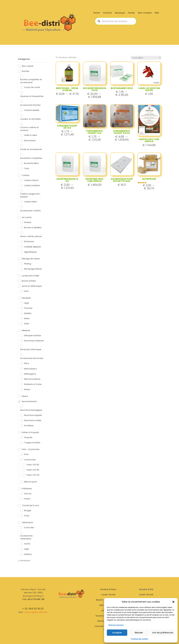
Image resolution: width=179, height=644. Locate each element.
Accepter (117, 633)
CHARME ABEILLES (32, 247)
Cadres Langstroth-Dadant (30, 195)
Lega (27, 303)
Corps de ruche (32, 87)
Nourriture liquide (33, 415)
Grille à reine (30, 135)
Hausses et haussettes (32, 96)
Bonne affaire (29, 281)
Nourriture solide (33, 420)
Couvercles (30, 460)
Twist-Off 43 (33, 475)
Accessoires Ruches (30, 105)
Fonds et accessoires (31, 149)
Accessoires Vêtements (26, 537)
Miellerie (26, 330)
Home (97, 13)
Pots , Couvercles (31, 449)
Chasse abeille (32, 110)
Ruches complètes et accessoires (31, 81)
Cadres (26, 175)
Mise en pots (30, 482)
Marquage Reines (33, 269)
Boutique (120, 13)
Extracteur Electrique (31, 349)
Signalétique (30, 252)
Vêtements (27, 522)
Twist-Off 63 (33, 470)
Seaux (27, 389)
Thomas (28, 308)
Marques (26, 298)
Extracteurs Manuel (34, 341)
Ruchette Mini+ (31, 163)
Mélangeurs (30, 374)
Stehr (27, 324)
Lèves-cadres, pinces (31, 236)
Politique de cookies (139, 639)
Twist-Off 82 (33, 465)
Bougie (28, 510)
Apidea (28, 313)
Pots (26, 454)
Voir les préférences (163, 633)
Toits (27, 168)
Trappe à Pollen (32, 443)
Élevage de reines (31, 259)
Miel (157, 13)
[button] (173, 602)
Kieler (27, 318)
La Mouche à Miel (30, 276)
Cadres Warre (31, 180)
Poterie (28, 222)
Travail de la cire (30, 505)
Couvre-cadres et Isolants (29, 129)
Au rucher (27, 217)
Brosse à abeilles (33, 228)
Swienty (28, 554)
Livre (26, 291)
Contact (107, 13)
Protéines (29, 426)
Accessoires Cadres (30, 211)
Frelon (27, 499)
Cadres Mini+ (31, 202)
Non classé (27, 66)
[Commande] (146, 58)
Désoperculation (33, 335)
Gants (27, 544)
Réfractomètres (32, 379)
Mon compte (145, 13)
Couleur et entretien (30, 119)
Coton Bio (29, 528)
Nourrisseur (30, 141)
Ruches (26, 71)
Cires (27, 516)
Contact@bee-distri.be (35, 612)
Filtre (27, 363)
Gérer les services (116, 625)
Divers (25, 396)
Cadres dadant (32, 185)
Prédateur (27, 489)
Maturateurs (30, 369)
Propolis (28, 437)
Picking (28, 264)
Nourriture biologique (31, 410)
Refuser (139, 633)
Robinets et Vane (33, 384)
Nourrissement (29, 401)
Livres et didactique (32, 286)
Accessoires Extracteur (32, 358)
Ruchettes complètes (31, 158)
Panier (131, 13)
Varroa (28, 494)
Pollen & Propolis (30, 432)
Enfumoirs (29, 241)
